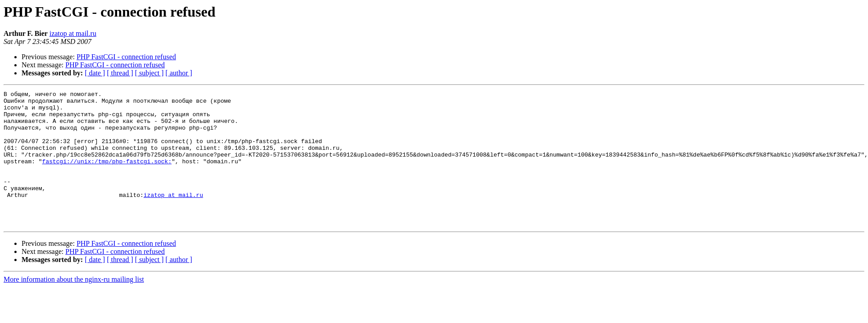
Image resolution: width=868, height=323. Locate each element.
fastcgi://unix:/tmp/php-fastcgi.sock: (107, 176)
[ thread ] (120, 73)
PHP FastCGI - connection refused (126, 57)
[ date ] (95, 73)
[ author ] (179, 73)
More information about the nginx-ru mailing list (74, 306)
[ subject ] (149, 73)
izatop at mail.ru (73, 33)
